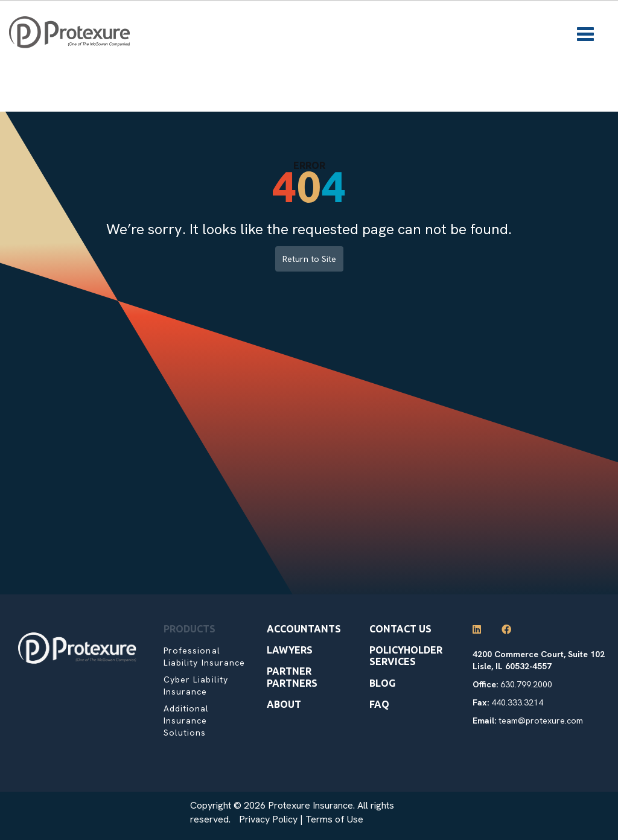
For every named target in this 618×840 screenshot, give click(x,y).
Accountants (304, 629)
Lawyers (290, 650)
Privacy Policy (268, 819)
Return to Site (309, 259)
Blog (382, 683)
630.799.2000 (526, 684)
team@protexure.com (541, 721)
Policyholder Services (406, 656)
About (284, 704)
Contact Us (400, 629)
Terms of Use (334, 819)
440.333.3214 (517, 702)
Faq (379, 704)
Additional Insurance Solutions (186, 721)
